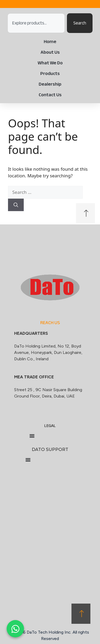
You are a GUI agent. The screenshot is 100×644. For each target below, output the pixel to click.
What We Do (50, 63)
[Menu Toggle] (32, 436)
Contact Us (50, 95)
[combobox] (36, 23)
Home (50, 41)
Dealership (50, 84)
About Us (50, 52)
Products (50, 73)
